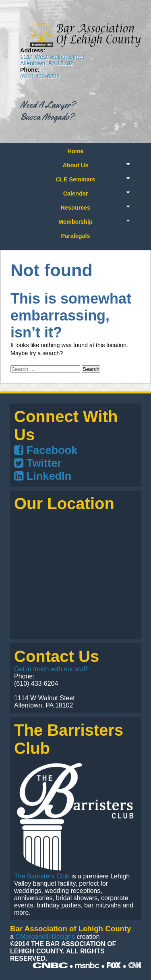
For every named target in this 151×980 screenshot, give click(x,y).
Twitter (38, 463)
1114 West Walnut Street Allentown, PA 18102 (52, 60)
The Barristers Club (42, 876)
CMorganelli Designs (45, 937)
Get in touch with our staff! (52, 669)
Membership (75, 222)
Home (76, 151)
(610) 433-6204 (40, 76)
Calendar (76, 194)
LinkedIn (43, 476)
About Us (76, 165)
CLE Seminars (76, 179)
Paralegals (75, 236)
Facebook (46, 450)
